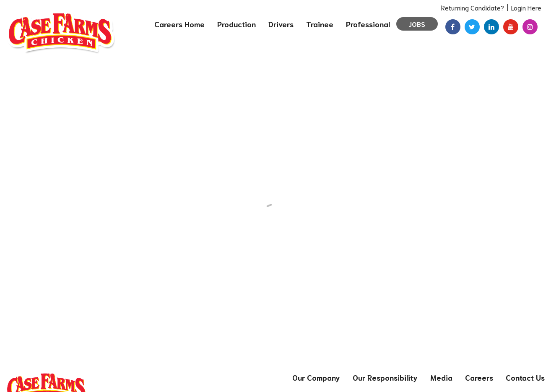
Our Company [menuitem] (316, 377)
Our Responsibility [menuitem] (385, 377)
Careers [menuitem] (479, 377)
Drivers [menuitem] (281, 24)
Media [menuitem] (441, 377)
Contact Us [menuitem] (525, 377)
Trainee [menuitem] (320, 24)
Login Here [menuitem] (526, 7)
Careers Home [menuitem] (179, 24)
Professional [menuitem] (368, 24)
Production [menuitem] (237, 24)
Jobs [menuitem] (417, 24)
